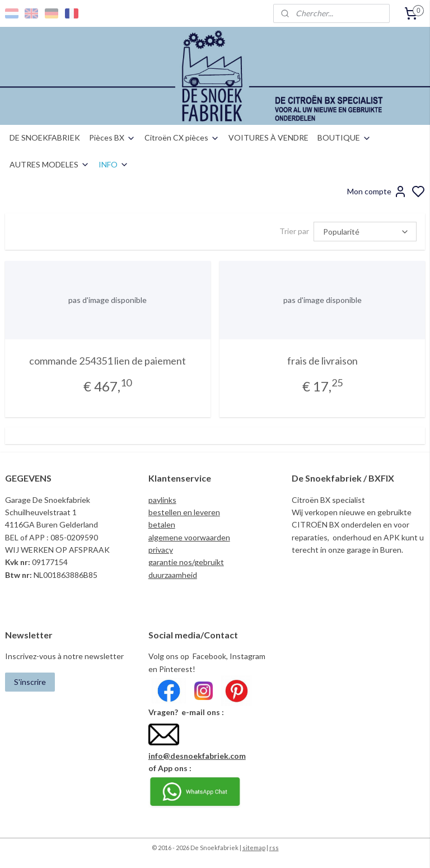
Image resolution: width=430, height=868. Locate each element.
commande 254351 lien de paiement (107, 361)
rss (274, 848)
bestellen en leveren (184, 512)
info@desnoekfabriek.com (197, 756)
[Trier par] (365, 232)
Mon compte (377, 192)
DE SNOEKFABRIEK (45, 137)
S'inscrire (30, 682)
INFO (114, 164)
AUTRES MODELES (50, 164)
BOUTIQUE (344, 137)
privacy (161, 550)
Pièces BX (112, 137)
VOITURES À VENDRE (268, 137)
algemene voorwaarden (189, 537)
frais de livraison (322, 361)
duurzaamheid (173, 575)
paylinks (162, 500)
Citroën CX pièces (182, 137)
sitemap (254, 848)
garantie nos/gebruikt (186, 562)
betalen (162, 524)
